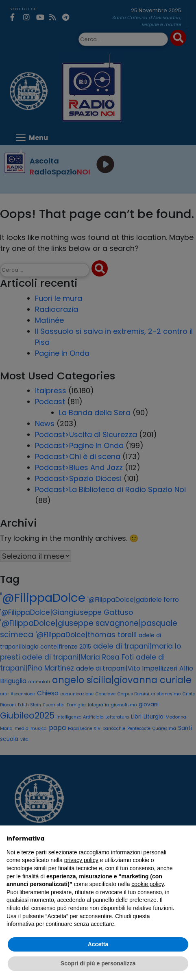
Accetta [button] (98, 944)
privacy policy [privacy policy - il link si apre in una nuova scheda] (81, 860)
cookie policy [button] (147, 884)
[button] (185, 838)
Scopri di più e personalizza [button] (98, 963)
